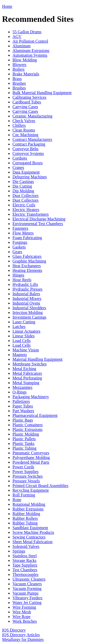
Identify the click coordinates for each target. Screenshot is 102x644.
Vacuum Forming (27, 589)
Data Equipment (26, 172)
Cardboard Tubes (27, 102)
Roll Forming (24, 495)
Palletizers (21, 401)
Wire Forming (24, 607)
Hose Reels (22, 280)
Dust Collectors (25, 196)
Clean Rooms (24, 130)
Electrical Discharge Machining (39, 219)
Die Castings (23, 182)
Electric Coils (24, 205)
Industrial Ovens (26, 303)
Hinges (18, 275)
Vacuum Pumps (25, 593)
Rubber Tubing (25, 523)
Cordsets (20, 158)
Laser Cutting (24, 322)
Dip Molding (23, 191)
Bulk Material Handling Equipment (42, 93)
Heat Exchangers (27, 266)
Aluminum (21, 46)
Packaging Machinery (31, 397)
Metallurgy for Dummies (23, 639)
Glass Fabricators (27, 256)
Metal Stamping (26, 383)
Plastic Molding (26, 434)
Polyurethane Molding (31, 458)
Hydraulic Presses (27, 289)
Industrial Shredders (29, 308)
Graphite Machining (29, 261)
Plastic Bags (23, 420)
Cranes (18, 167)
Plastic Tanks (23, 443)
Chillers (19, 125)
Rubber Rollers (25, 518)
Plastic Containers (28, 425)
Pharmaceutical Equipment (35, 415)
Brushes (19, 83)
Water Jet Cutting (27, 603)
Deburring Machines (30, 177)
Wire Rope (21, 617)
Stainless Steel (25, 556)
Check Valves (24, 121)
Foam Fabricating (27, 238)
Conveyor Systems (28, 153)
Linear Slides (24, 336)
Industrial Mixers (27, 298)
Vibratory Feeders (27, 598)
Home (7, 6)
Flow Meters (23, 233)
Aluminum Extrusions (31, 51)
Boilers (18, 69)
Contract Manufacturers (32, 139)
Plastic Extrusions (27, 429)
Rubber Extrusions (28, 509)
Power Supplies (25, 472)
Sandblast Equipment (30, 528)
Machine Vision (26, 350)
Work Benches (25, 621)
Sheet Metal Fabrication (33, 542)
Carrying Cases (25, 107)
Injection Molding (28, 313)
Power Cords (23, 467)
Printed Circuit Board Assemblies (40, 486)
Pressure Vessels (26, 481)
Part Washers (23, 411)
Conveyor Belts (25, 149)
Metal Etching (24, 369)
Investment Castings (29, 317)
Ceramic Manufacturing (32, 116)
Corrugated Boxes (28, 163)
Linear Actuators (26, 331)
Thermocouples (25, 574)
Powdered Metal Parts (31, 462)
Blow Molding (25, 60)
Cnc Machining (25, 135)
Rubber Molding (26, 514)
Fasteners (20, 228)
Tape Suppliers (25, 565)
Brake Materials (26, 74)
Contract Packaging (29, 144)
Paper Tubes (23, 406)
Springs (19, 551)
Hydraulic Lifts (25, 284)
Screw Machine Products (33, 532)
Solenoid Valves (26, 546)
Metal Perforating (27, 378)
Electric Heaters (26, 210)
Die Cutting (22, 186)
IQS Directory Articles (21, 635)
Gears (17, 252)
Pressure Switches (28, 476)
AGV (17, 37)
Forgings (20, 242)
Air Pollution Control (30, 41)
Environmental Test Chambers (38, 224)
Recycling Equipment (31, 490)
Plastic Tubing (24, 448)
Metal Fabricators (27, 373)
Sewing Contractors (29, 537)
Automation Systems (30, 55)
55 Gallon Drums (27, 32)
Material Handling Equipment (37, 359)
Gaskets (19, 247)
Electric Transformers (31, 214)
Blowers (19, 65)
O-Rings (20, 392)
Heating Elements (27, 270)
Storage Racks (24, 560)
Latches (19, 327)
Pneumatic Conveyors (31, 453)
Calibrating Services (29, 97)
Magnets (20, 355)
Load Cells (22, 341)
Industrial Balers (26, 294)
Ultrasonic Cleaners (29, 579)
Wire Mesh (22, 612)
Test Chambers (25, 570)
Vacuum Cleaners (27, 584)
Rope (17, 500)
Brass (17, 79)
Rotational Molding (29, 504)
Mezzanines (22, 387)
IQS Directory (14, 630)
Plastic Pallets (24, 439)
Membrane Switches (30, 364)
